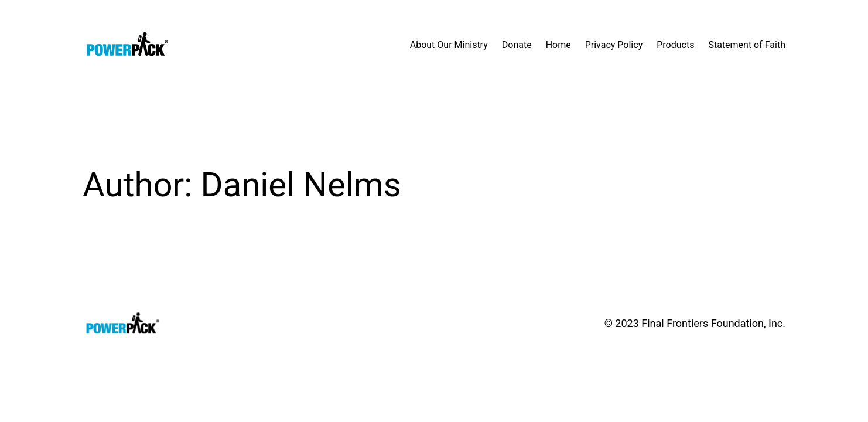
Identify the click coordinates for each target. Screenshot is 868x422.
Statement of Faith (747, 45)
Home (558, 45)
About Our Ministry (449, 45)
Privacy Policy (614, 45)
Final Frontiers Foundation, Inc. (713, 323)
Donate (517, 45)
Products (675, 45)
